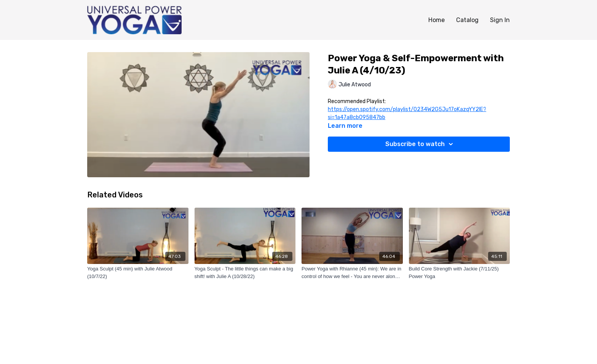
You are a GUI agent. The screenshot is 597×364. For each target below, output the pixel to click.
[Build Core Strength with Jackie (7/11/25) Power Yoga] (460, 273)
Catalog (467, 20)
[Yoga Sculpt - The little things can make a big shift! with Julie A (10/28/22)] (245, 273)
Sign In (500, 20)
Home (437, 20)
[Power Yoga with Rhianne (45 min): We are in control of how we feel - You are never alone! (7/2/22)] (352, 273)
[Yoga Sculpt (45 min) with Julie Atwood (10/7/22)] (138, 273)
